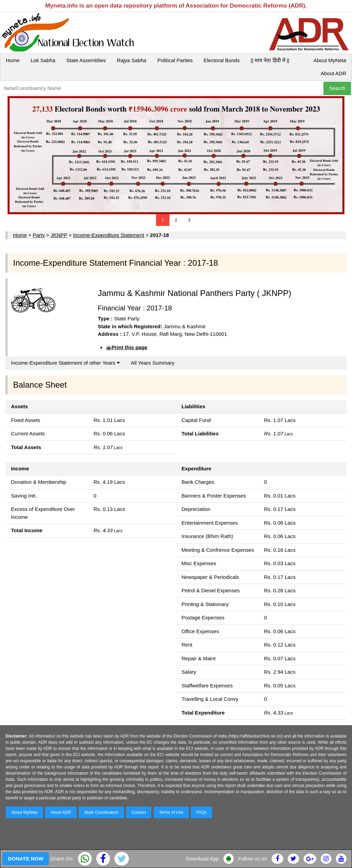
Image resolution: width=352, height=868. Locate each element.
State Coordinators (101, 812)
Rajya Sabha (132, 60)
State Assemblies (86, 60)
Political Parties (175, 60)
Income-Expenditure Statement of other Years (65, 363)
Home (13, 60)
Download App (202, 859)
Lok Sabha (43, 60)
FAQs (201, 812)
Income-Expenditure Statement (108, 235)
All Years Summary (153, 363)
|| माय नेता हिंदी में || (270, 60)
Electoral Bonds (222, 60)
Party (39, 235)
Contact (139, 812)
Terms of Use (171, 812)
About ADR (333, 73)
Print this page (129, 347)
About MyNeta (330, 60)
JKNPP (59, 235)
